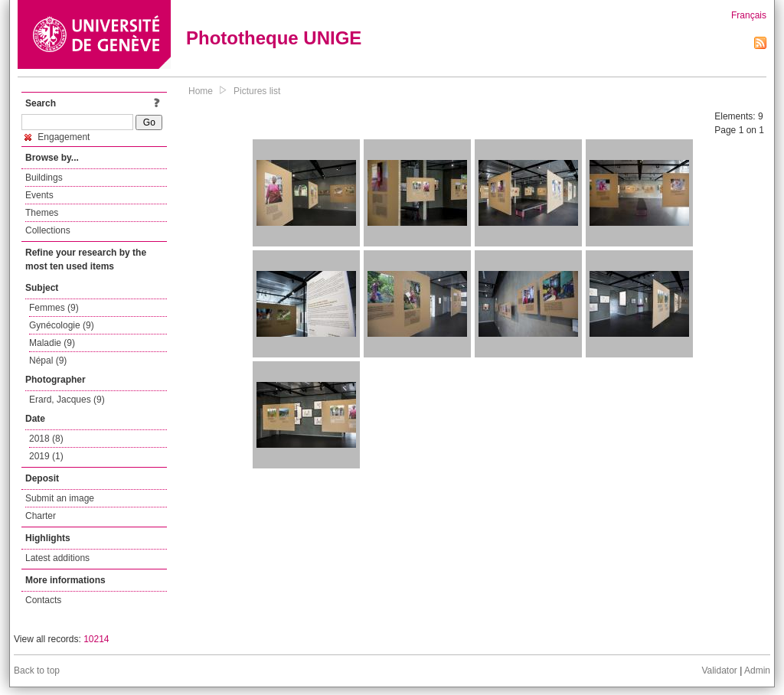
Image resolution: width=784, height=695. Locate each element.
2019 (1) (46, 456)
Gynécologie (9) (62, 325)
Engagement (57, 137)
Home (201, 91)
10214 (96, 639)
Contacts (43, 600)
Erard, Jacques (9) (67, 400)
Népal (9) (48, 361)
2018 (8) (46, 439)
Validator (719, 671)
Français (749, 15)
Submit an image (60, 498)
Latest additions (57, 558)
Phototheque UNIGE (274, 38)
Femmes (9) (54, 308)
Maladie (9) (52, 343)
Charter (41, 516)
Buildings (44, 178)
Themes (42, 213)
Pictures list (257, 91)
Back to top (37, 671)
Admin (757, 671)
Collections (48, 230)
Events (39, 195)
